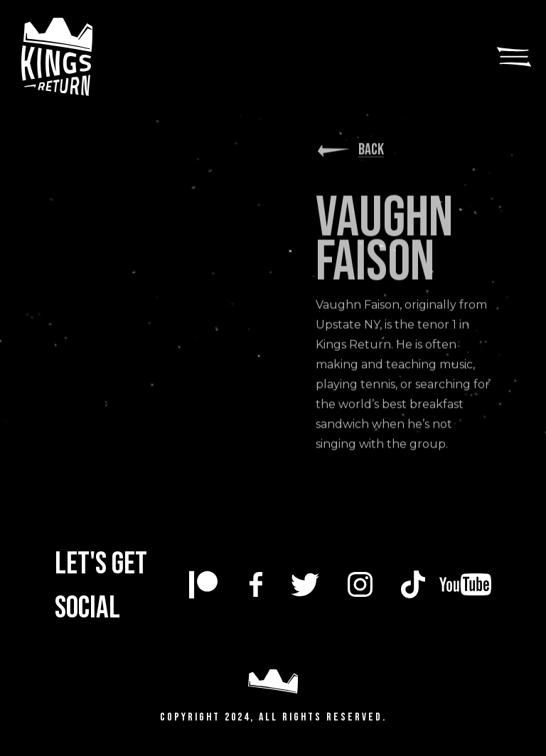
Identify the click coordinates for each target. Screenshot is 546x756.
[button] (514, 57)
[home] (81, 57)
